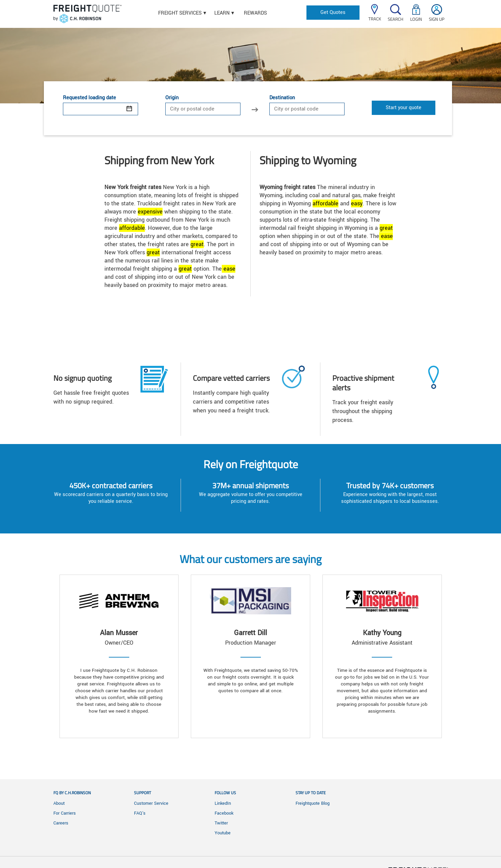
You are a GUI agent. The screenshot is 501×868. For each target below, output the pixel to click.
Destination (282, 98)
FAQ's (140, 813)
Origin (172, 98)
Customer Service (151, 803)
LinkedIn (223, 803)
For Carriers (65, 813)
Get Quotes (333, 12)
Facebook (224, 813)
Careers (61, 823)
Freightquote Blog (313, 803)
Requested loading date (89, 98)
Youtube (223, 833)
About (59, 803)
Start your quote (404, 108)
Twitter (221, 823)
